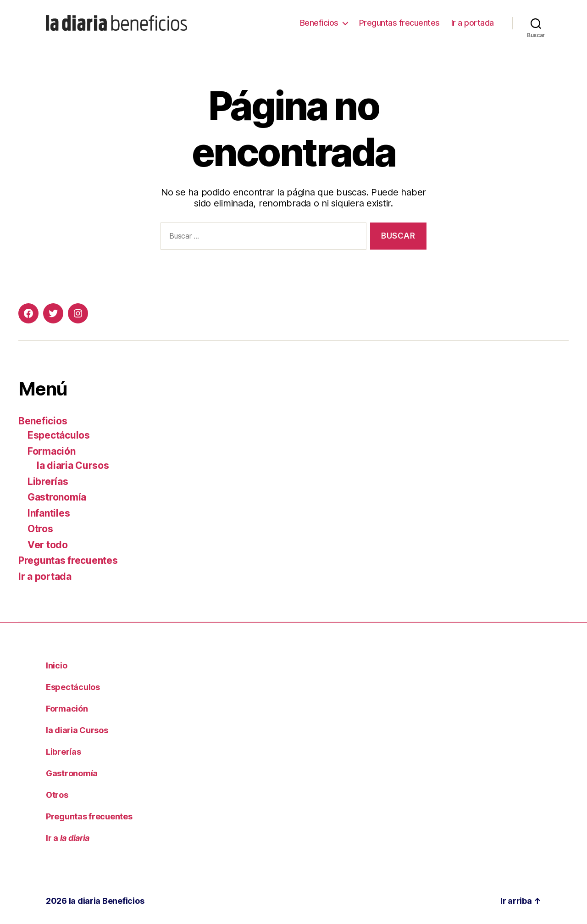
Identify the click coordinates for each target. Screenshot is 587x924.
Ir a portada (473, 23)
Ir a (68, 838)
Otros (40, 529)
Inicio (56, 665)
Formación (52, 451)
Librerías (48, 481)
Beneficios (319, 23)
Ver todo (48, 545)
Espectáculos (59, 435)
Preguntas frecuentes (399, 23)
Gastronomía (57, 497)
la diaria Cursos (73, 465)
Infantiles (49, 513)
